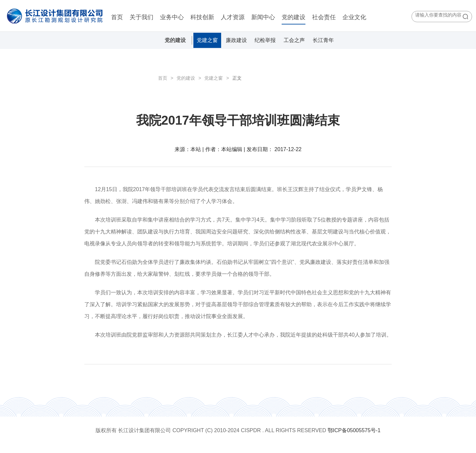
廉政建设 (236, 40)
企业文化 (354, 17)
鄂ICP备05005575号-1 (354, 430)
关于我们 (141, 17)
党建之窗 (207, 40)
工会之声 (294, 40)
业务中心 (172, 17)
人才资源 (233, 17)
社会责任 (324, 17)
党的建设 (294, 17)
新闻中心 (263, 17)
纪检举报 (265, 40)
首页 (117, 17)
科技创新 (202, 17)
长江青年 (323, 40)
